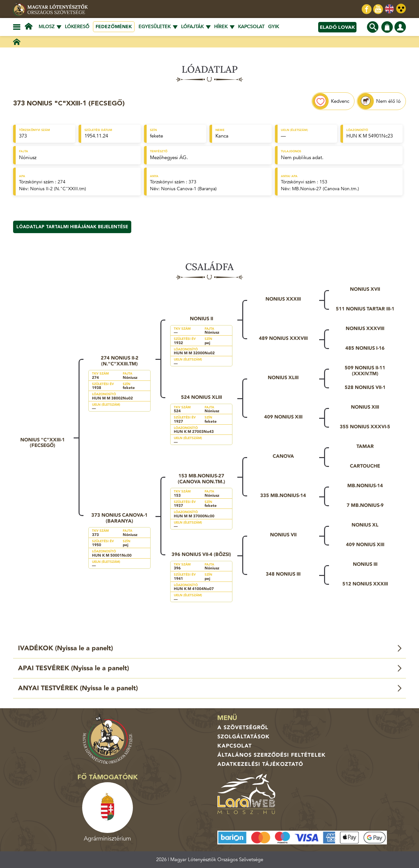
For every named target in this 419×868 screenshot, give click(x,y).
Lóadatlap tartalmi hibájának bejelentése (72, 227)
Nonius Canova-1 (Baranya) (189, 189)
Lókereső (77, 27)
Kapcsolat (251, 27)
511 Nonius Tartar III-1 (365, 309)
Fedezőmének (114, 27)
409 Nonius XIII (283, 417)
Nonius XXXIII (283, 299)
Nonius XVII (365, 289)
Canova (283, 456)
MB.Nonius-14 (365, 486)
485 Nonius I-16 (365, 348)
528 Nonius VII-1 (365, 387)
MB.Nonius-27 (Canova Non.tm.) (326, 189)
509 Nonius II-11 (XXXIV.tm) (365, 371)
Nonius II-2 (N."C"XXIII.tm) (58, 189)
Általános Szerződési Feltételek (272, 755)
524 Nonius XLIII (201, 397)
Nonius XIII (365, 407)
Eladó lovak (337, 27)
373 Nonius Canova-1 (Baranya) (119, 518)
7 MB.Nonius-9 (365, 505)
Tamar (365, 446)
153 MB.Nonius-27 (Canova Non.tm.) (201, 479)
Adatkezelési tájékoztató (260, 764)
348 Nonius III (283, 574)
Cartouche (365, 466)
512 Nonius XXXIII (365, 584)
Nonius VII (283, 535)
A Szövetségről (243, 728)
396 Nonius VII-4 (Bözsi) (201, 554)
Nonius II (201, 319)
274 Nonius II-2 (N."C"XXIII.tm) (120, 361)
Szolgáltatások (244, 737)
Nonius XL (365, 525)
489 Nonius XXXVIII (283, 338)
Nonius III (365, 564)
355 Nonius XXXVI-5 (365, 427)
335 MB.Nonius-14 (283, 495)
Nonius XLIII (283, 378)
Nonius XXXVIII (365, 328)
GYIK (273, 27)
